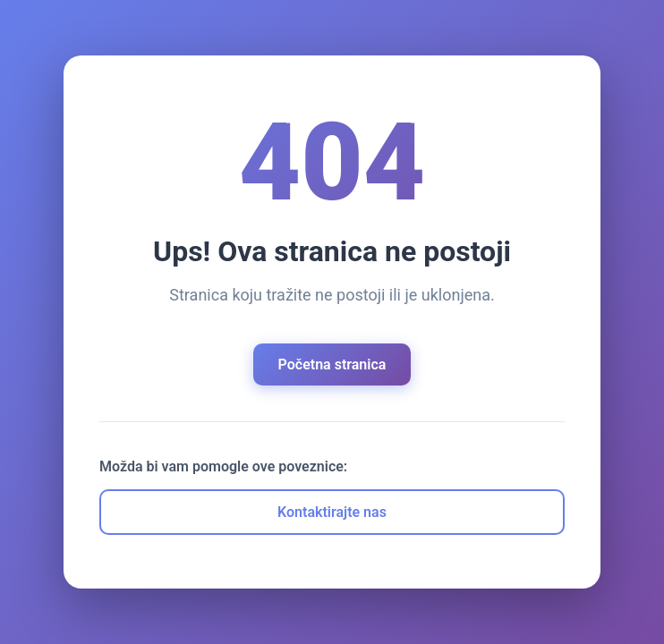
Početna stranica (332, 364)
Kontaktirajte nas (332, 512)
